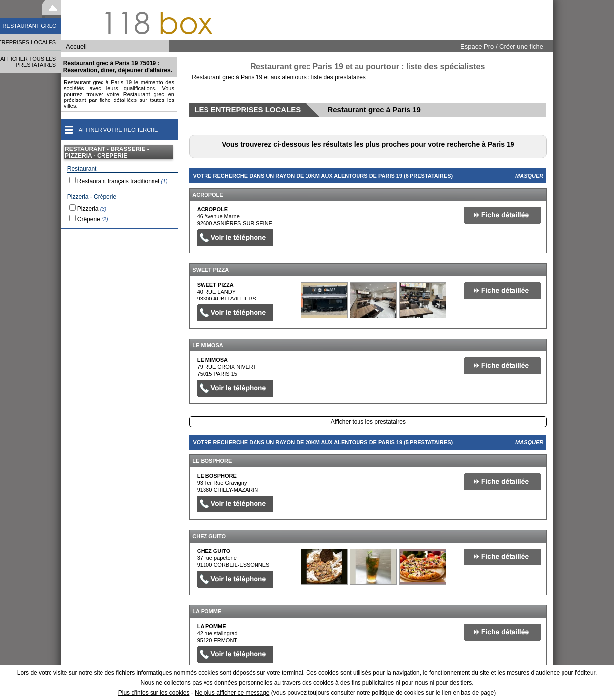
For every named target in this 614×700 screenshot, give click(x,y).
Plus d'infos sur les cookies (154, 693)
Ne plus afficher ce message (232, 693)
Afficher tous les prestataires (368, 422)
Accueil (76, 46)
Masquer (529, 176)
